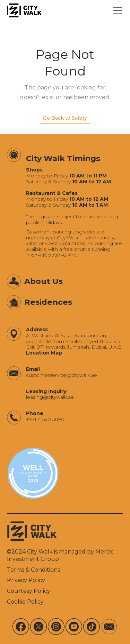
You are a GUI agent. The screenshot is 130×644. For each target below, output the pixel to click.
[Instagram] (56, 627)
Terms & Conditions (33, 570)
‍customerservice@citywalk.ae (62, 375)
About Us (44, 281)
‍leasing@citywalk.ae (50, 397)
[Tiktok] (92, 627)
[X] (38, 627)
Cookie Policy (25, 602)
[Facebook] (21, 627)
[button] (116, 10)
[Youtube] (74, 627)
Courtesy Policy (29, 591)
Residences (48, 302)
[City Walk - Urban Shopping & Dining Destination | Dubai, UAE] (24, 10)
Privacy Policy (26, 580)
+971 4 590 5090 (45, 419)
